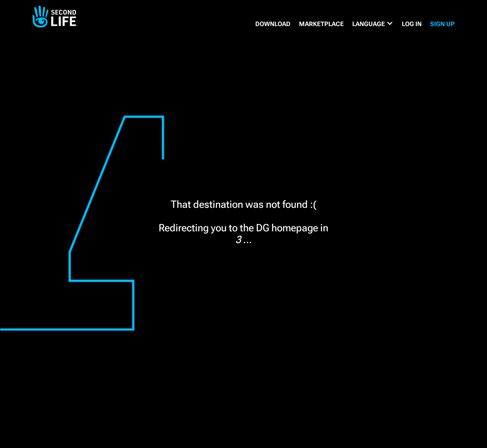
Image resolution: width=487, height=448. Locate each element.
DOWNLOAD (273, 24)
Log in (412, 24)
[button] (373, 24)
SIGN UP (442, 24)
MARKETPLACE (321, 24)
